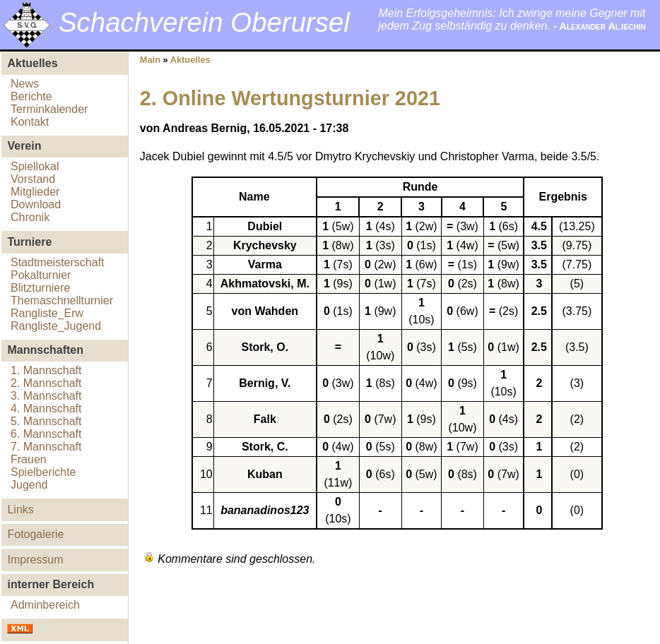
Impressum (35, 560)
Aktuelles (190, 60)
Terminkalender (49, 109)
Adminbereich (45, 605)
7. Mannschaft (46, 447)
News (25, 84)
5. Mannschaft (46, 421)
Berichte (31, 96)
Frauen (29, 459)
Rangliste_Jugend (56, 326)
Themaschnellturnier (62, 300)
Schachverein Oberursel (204, 22)
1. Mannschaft (46, 370)
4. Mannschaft (46, 409)
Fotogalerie (35, 534)
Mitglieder (35, 192)
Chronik (30, 217)
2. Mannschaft (46, 383)
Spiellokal (35, 166)
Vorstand (33, 179)
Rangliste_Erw (47, 313)
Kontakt (30, 122)
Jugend (29, 485)
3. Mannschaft (46, 396)
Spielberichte (43, 472)
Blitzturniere (40, 288)
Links (20, 509)
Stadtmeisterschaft (58, 262)
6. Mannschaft (46, 434)
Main (150, 60)
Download (36, 204)
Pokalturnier (41, 275)
